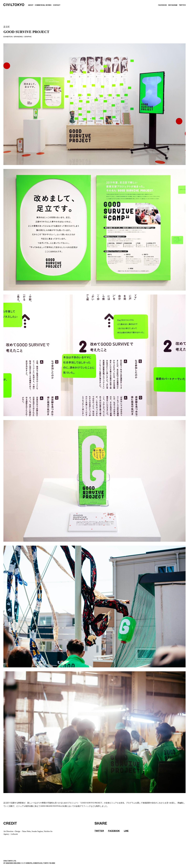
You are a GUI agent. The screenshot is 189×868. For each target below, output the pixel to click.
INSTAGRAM (173, 5)
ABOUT (31, 5)
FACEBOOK (162, 5)
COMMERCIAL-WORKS (43, 5)
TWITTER (182, 5)
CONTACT (57, 5)
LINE (126, 831)
